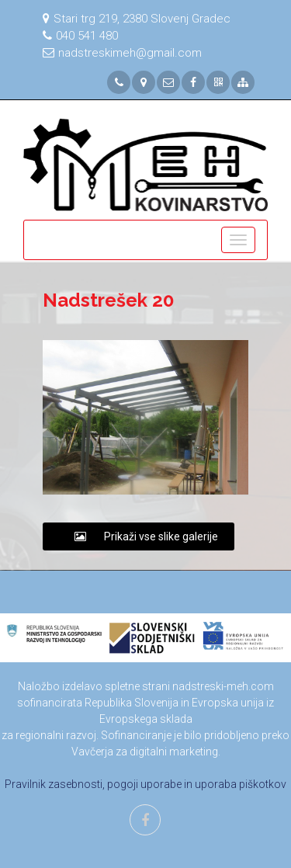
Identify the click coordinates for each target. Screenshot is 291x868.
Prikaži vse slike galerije (139, 536)
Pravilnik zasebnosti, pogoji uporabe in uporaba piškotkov (145, 784)
